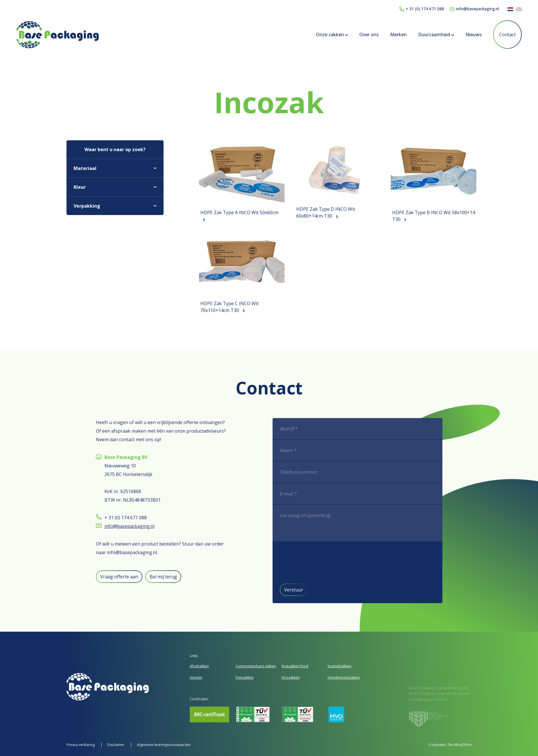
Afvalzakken (199, 666)
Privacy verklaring (81, 745)
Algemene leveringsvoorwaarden (164, 745)
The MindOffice (460, 745)
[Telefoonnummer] (366, 472)
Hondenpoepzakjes (344, 677)
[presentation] (333, 562)
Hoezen (196, 677)
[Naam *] (366, 451)
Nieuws (474, 35)
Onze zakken (332, 35)
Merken (398, 35)
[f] (366, 523)
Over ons (369, 35)
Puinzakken (245, 677)
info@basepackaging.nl (474, 9)
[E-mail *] (366, 494)
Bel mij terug (155, 577)
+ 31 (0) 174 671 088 (422, 9)
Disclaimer (116, 745)
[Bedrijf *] (366, 429)
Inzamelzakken (339, 666)
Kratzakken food (295, 666)
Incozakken (291, 677)
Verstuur (302, 590)
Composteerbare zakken (256, 666)
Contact (507, 35)
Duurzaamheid (436, 35)
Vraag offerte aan (111, 577)
